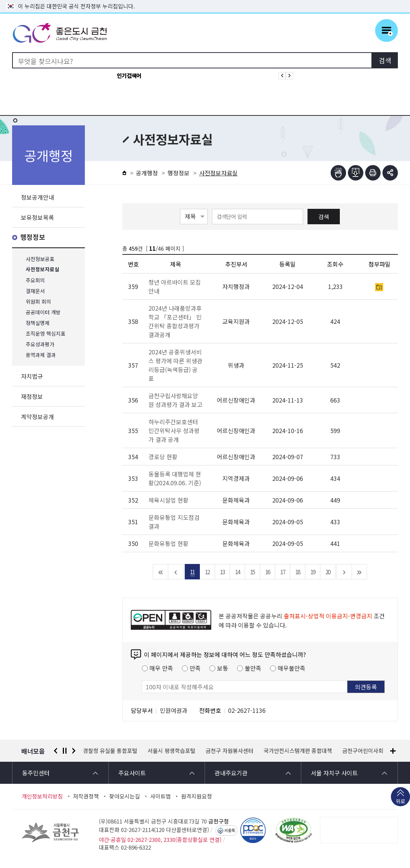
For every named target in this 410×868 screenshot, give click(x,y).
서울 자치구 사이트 (334, 773)
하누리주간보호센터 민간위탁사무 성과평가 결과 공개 (174, 431)
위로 (400, 802)
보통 (223, 668)
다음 (74, 751)
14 (237, 572)
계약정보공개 (37, 417)
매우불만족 (292, 668)
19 (313, 572)
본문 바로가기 (205, 0)
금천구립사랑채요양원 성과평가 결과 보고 (175, 400)
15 (252, 572)
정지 (65, 751)
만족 (195, 668)
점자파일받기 (356, 173)
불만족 (253, 668)
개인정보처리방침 (42, 796)
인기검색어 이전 (282, 76)
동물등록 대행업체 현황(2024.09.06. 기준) (175, 478)
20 (328, 572)
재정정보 (32, 396)
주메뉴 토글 (386, 31)
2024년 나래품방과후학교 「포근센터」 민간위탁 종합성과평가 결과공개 (175, 321)
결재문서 (35, 291)
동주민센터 (36, 773)
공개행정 (147, 173)
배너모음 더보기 (393, 751)
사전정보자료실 (42, 270)
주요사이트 (132, 773)
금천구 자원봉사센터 (230, 751)
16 (267, 572)
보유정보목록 (37, 217)
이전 (55, 751)
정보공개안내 (37, 197)
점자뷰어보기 (338, 173)
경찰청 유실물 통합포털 (110, 751)
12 (207, 572)
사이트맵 (161, 796)
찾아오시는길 (125, 796)
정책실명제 (38, 323)
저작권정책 (86, 796)
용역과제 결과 (41, 355)
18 (298, 572)
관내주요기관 (231, 773)
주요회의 (35, 280)
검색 (324, 217)
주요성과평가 (40, 344)
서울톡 (230, 831)
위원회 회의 (38, 302)
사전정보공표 (40, 259)
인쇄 (373, 173)
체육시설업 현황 (168, 500)
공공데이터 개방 (43, 312)
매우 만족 (161, 668)
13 (222, 572)
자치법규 (32, 376)
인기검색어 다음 (289, 76)
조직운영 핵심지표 (46, 334)
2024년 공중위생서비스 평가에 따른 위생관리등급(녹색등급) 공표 (175, 365)
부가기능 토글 (390, 173)
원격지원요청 (197, 796)
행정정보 (33, 237)
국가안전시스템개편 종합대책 (298, 751)
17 (283, 572)
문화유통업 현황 (168, 543)
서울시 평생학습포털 (172, 751)
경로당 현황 (163, 457)
